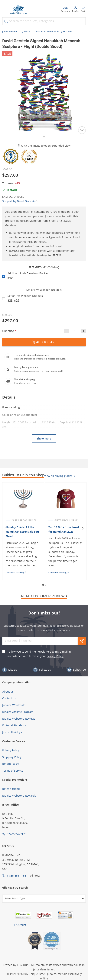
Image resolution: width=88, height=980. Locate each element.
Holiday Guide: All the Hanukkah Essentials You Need (22, 532)
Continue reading (16, 573)
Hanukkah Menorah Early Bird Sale (54, 31)
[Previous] (5, 528)
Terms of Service (13, 771)
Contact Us (9, 698)
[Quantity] (75, 331)
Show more (44, 438)
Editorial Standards (14, 725)
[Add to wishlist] (82, 130)
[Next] (83, 528)
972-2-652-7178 (16, 834)
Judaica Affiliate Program (18, 712)
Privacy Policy (55, 656)
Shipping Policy (12, 757)
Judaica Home (10, 31)
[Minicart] (83, 9)
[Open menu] (4, 9)
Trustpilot (20, 925)
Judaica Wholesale (14, 705)
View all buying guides (60, 476)
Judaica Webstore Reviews (19, 719)
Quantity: (9, 331)
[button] (44, 93)
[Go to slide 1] (44, 137)
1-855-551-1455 (16, 876)
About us (8, 692)
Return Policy (11, 764)
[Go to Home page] (18, 9)
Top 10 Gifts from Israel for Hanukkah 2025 (64, 529)
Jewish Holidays (12, 732)
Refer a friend (11, 789)
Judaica (26, 31)
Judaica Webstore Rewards (19, 796)
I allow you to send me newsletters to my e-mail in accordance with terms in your (39, 654)
